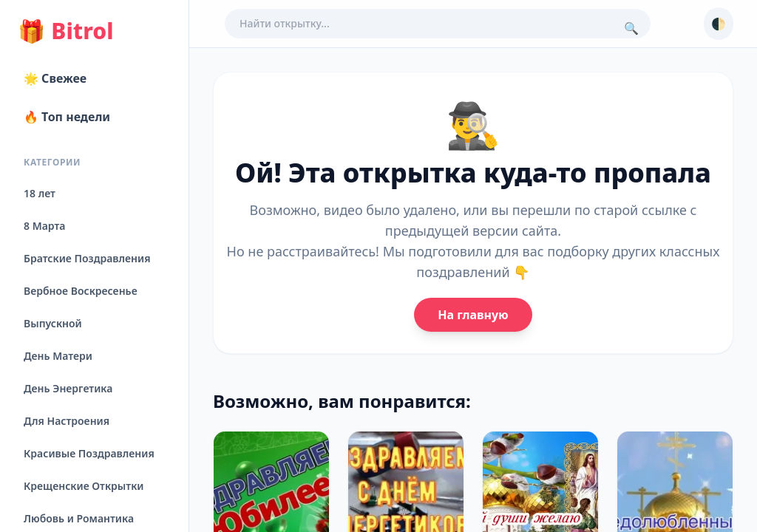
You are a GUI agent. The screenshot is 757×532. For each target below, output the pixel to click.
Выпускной (53, 323)
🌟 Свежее (55, 78)
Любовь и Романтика (79, 518)
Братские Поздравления (87, 258)
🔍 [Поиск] (631, 28)
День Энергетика (68, 388)
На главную (473, 315)
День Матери (58, 356)
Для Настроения (67, 421)
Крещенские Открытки (84, 486)
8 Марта (44, 226)
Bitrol (65, 31)
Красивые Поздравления (89, 453)
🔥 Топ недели (67, 117)
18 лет (40, 193)
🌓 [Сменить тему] (719, 24)
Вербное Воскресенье (81, 291)
